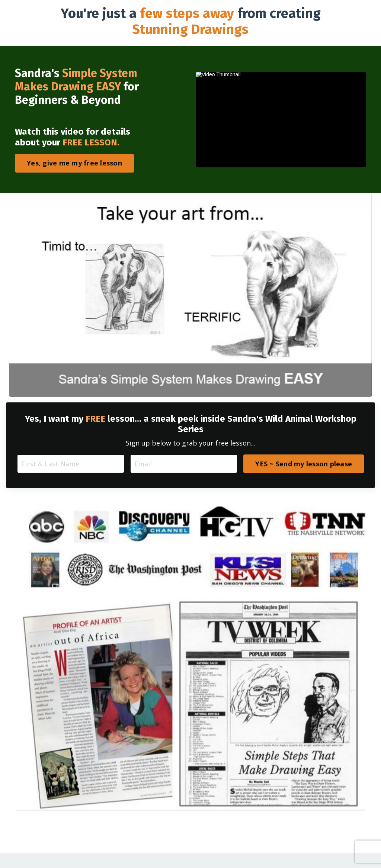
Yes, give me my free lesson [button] (74, 163)
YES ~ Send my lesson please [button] (304, 464)
